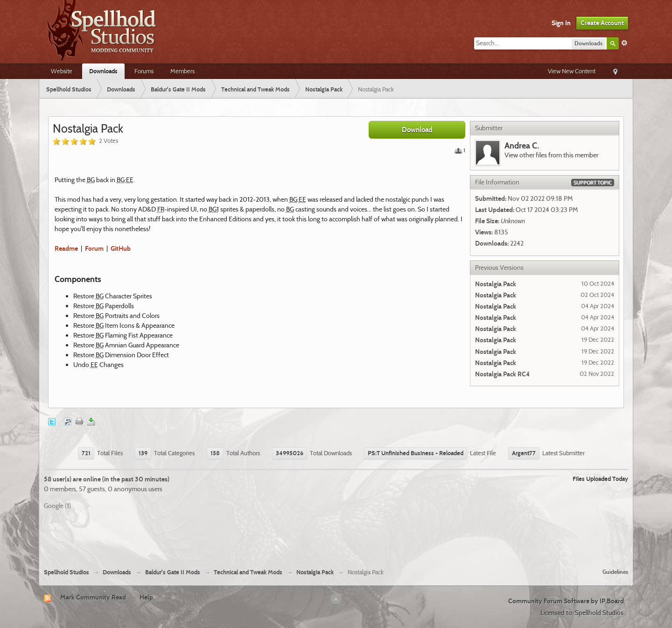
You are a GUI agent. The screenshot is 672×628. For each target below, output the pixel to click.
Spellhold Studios (66, 572)
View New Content (572, 71)
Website (62, 71)
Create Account (602, 23)
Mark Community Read (93, 597)
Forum (94, 248)
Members (182, 71)
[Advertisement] (336, 536)
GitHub (121, 248)
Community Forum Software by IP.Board (566, 601)
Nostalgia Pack (315, 572)
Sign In (561, 23)
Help (146, 597)
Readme (66, 248)
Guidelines (615, 572)
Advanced (624, 43)
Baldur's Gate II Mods (173, 572)
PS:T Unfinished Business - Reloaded (416, 453)
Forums (144, 71)
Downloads (103, 71)
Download (417, 130)
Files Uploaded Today (600, 479)
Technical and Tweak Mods (248, 572)
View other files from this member (551, 155)
